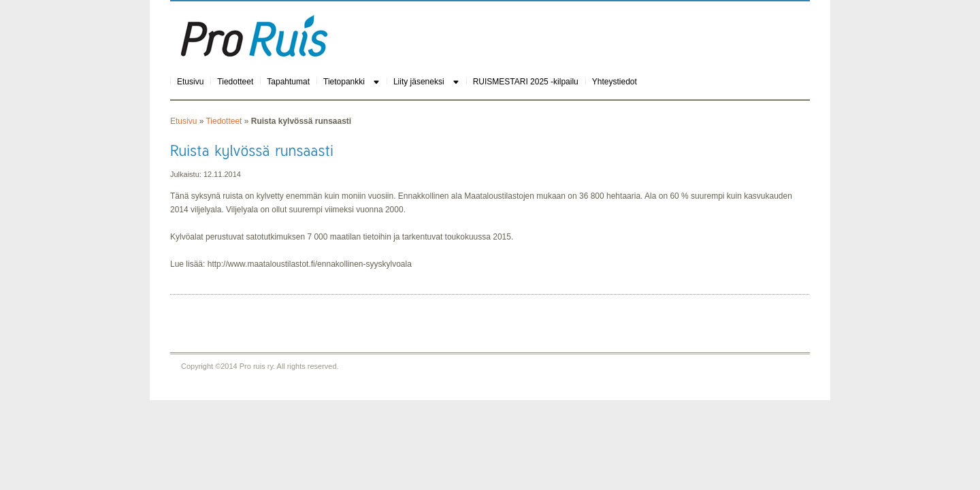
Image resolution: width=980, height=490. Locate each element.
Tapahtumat (288, 82)
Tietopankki (344, 82)
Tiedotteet (235, 82)
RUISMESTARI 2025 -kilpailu (526, 82)
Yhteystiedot (615, 82)
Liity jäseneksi (419, 82)
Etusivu (190, 82)
